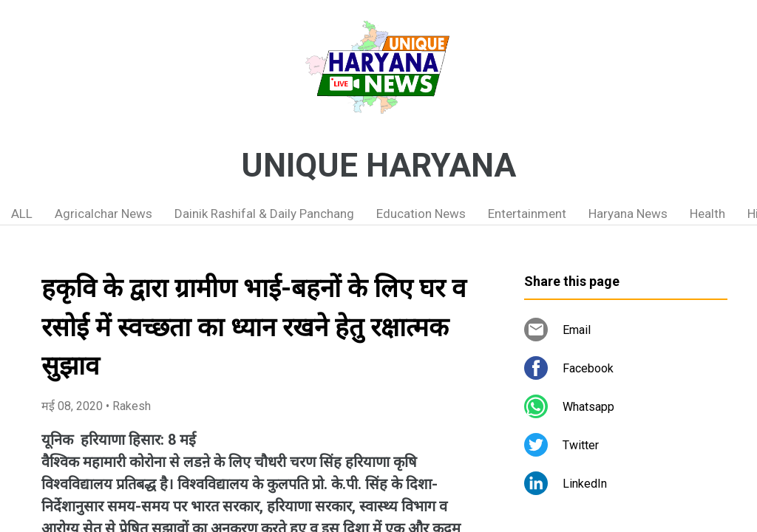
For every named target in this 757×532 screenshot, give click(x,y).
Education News (421, 214)
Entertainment (527, 214)
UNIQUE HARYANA (378, 166)
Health (707, 214)
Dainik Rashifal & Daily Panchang (264, 214)
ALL (22, 214)
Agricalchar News (103, 214)
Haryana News (628, 214)
